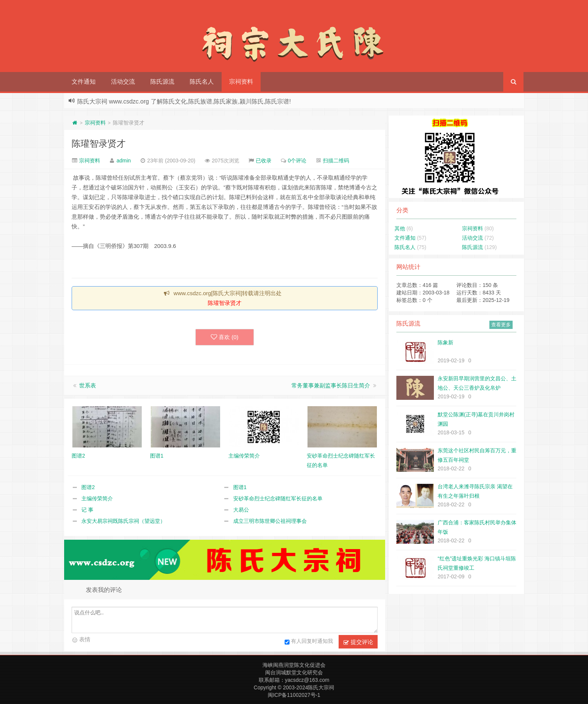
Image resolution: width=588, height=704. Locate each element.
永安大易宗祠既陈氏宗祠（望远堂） (123, 521)
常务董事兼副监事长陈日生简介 (331, 385)
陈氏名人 (202, 82)
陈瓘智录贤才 (99, 143)
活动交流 (123, 82)
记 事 (87, 510)
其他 (400, 228)
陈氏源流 (162, 82)
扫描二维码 (336, 161)
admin (124, 161)
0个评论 (297, 161)
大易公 (241, 510)
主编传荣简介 (97, 498)
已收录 (264, 161)
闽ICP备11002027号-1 (294, 695)
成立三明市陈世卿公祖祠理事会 (270, 521)
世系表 (88, 385)
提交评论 (358, 642)
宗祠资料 (241, 82)
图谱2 (88, 487)
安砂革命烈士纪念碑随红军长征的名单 (278, 498)
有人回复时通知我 (309, 642)
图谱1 (240, 487)
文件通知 (84, 82)
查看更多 (501, 325)
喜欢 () (225, 337)
